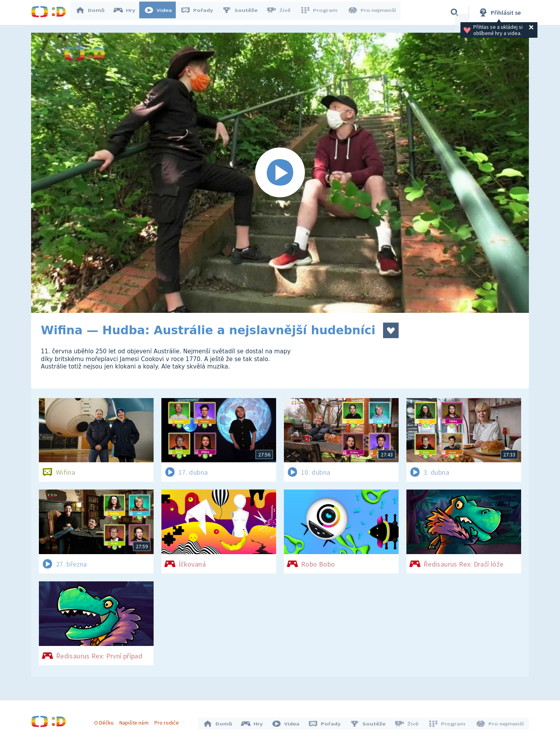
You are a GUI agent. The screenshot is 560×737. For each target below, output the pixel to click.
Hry (128, 12)
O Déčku (106, 721)
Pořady (201, 12)
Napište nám (136, 721)
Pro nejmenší (373, 12)
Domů (94, 12)
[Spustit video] (280, 173)
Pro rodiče (169, 721)
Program (321, 12)
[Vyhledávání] (455, 12)
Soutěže (243, 12)
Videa (162, 12)
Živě (282, 12)
